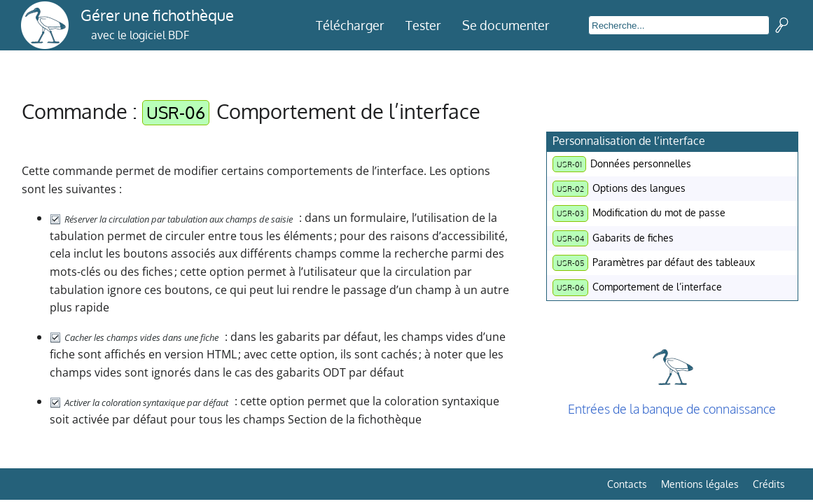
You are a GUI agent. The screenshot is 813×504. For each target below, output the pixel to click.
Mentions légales (700, 484)
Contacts (627, 484)
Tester (423, 25)
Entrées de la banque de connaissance (672, 409)
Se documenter (506, 25)
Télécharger (350, 25)
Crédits (769, 484)
